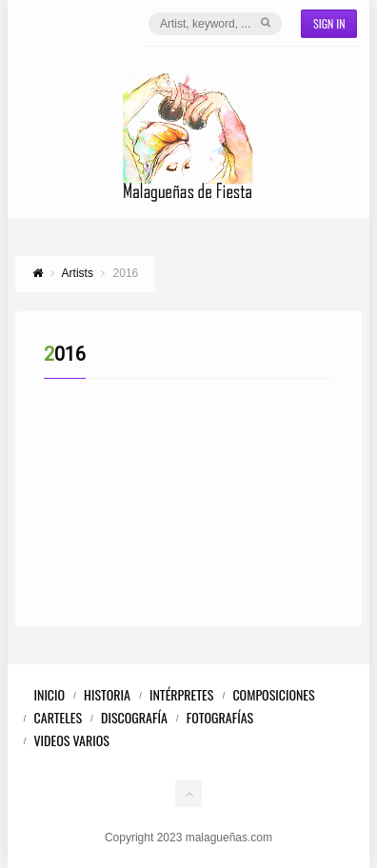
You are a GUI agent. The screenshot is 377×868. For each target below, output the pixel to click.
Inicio (50, 694)
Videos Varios (72, 740)
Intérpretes (181, 694)
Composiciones (273, 694)
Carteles (59, 717)
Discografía (134, 717)
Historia (107, 694)
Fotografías (220, 717)
